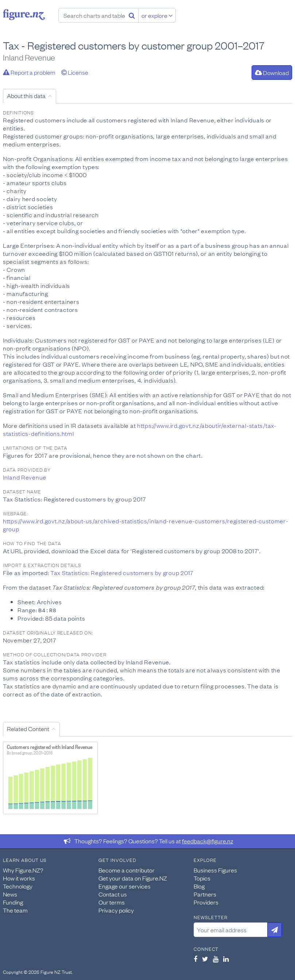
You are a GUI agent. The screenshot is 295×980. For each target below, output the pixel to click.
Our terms (112, 902)
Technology (18, 886)
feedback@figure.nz (208, 840)
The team (15, 910)
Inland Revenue (25, 477)
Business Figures (215, 870)
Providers (206, 902)
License (75, 72)
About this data (26, 95)
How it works (19, 878)
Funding (13, 902)
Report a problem (29, 72)
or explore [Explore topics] (157, 15)
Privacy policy (116, 910)
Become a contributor (127, 870)
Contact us (113, 894)
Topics (202, 878)
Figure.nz (24, 15)
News (10, 894)
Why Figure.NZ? (23, 870)
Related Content (28, 728)
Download (272, 73)
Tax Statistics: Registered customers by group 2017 (122, 573)
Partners (205, 894)
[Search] (132, 15)
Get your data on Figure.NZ (133, 878)
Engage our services (125, 886)
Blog (199, 886)
